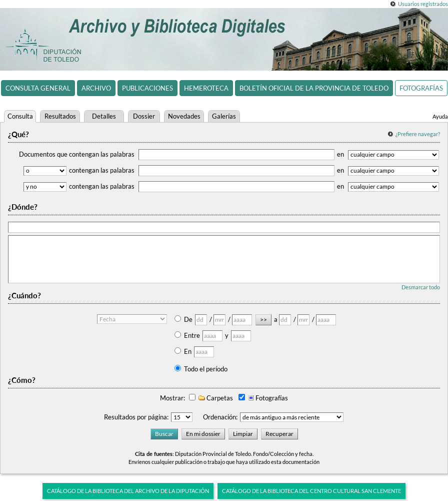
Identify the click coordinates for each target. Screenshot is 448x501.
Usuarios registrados (423, 4)
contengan (202, 170)
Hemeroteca (206, 88)
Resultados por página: (136, 417)
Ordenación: (220, 417)
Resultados (60, 116)
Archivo (96, 88)
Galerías (224, 116)
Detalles (104, 116)
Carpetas (215, 398)
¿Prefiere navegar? (418, 134)
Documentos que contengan (177, 154)
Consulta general (38, 88)
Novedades (184, 116)
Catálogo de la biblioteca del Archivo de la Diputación (128, 491)
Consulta (20, 116)
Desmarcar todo (421, 287)
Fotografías (421, 88)
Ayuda (440, 116)
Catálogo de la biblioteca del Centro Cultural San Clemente (311, 491)
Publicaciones (147, 88)
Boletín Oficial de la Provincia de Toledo (314, 88)
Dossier (144, 116)
